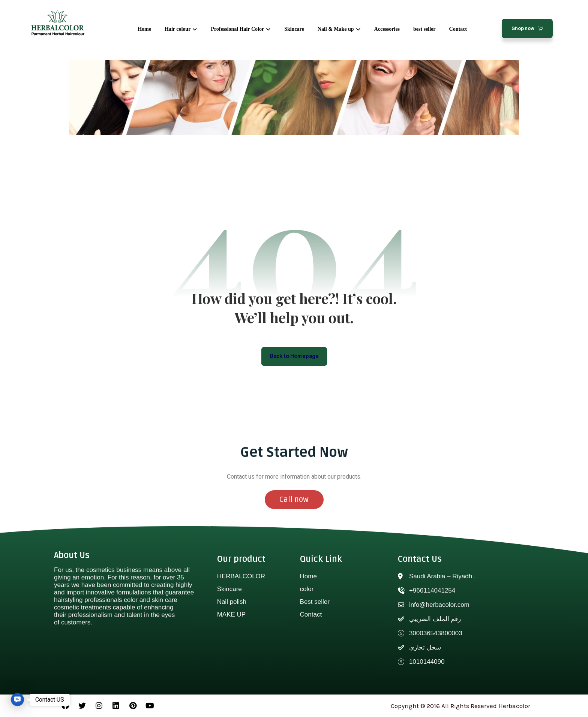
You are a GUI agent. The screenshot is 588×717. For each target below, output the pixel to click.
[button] (17, 700)
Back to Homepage (294, 356)
